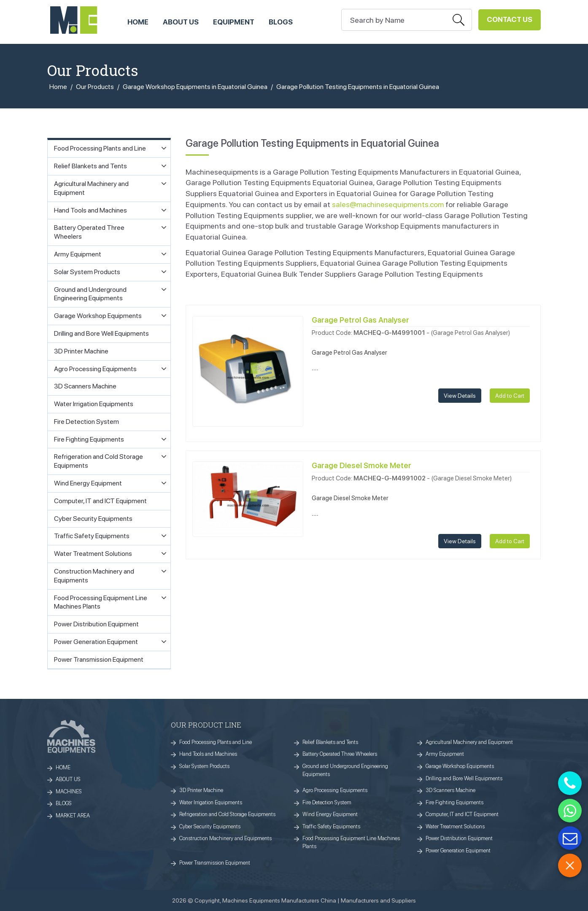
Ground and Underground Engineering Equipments (345, 770)
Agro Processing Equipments (335, 790)
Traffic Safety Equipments (331, 826)
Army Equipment (445, 754)
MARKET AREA (73, 815)
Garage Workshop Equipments (460, 766)
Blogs (281, 22)
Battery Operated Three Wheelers (340, 754)
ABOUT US (181, 22)
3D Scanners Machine (450, 790)
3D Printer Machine (201, 790)
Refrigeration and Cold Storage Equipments (227, 814)
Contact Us (510, 19)
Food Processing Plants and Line (216, 742)
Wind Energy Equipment (330, 814)
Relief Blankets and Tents (330, 742)
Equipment (234, 22)
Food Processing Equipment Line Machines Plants (351, 842)
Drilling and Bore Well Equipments (464, 778)
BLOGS (64, 803)
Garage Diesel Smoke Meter (361, 465)
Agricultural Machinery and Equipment (469, 742)
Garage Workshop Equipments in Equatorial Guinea (195, 87)
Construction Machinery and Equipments (225, 838)
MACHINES (69, 791)
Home (58, 87)
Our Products (95, 87)
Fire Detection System (327, 802)
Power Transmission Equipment (215, 863)
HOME (138, 22)
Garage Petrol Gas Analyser (360, 320)
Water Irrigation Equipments (211, 802)
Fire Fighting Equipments (454, 802)
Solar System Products (204, 766)
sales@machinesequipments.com (388, 204)
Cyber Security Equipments (210, 826)
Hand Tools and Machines (208, 754)
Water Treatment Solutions (455, 826)
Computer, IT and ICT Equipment (462, 814)
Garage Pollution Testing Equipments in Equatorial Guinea (358, 87)
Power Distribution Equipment (459, 838)
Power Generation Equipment (458, 850)
